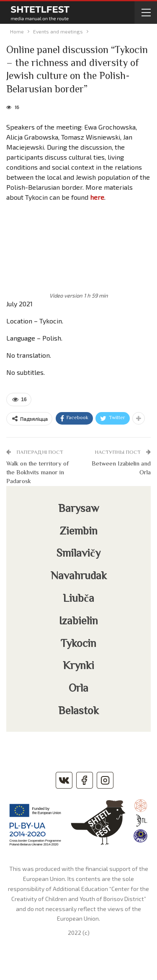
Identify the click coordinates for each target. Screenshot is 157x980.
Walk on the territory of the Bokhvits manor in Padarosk (37, 473)
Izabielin (78, 622)
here (97, 197)
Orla (78, 689)
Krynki (78, 667)
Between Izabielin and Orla (121, 468)
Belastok (78, 712)
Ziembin (78, 532)
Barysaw (78, 509)
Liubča (78, 599)
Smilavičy (78, 554)
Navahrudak (79, 577)
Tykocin (78, 644)
